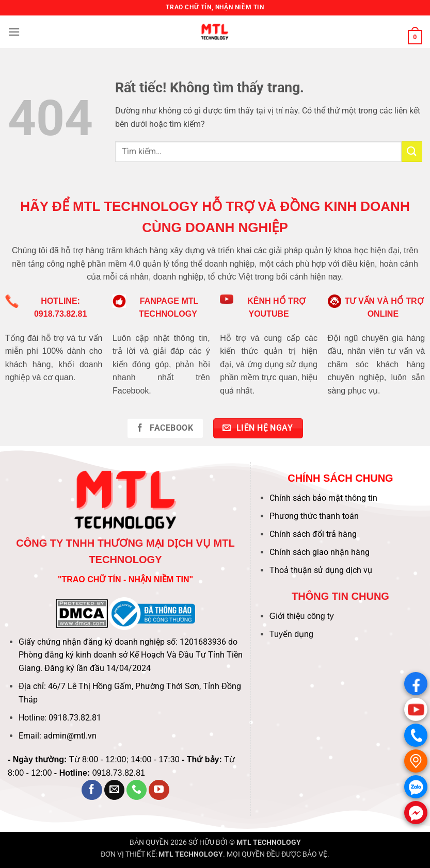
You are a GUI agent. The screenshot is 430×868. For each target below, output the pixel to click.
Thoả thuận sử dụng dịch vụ (321, 570)
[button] (14, 32)
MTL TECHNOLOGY (269, 842)
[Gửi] (412, 151)
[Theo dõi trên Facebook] (92, 790)
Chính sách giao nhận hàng (320, 552)
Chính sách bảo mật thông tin (323, 498)
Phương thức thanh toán (314, 516)
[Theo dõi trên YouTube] (159, 790)
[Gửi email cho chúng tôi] (115, 790)
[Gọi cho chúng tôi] (137, 790)
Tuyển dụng (291, 634)
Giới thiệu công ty (302, 616)
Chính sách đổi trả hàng (313, 534)
